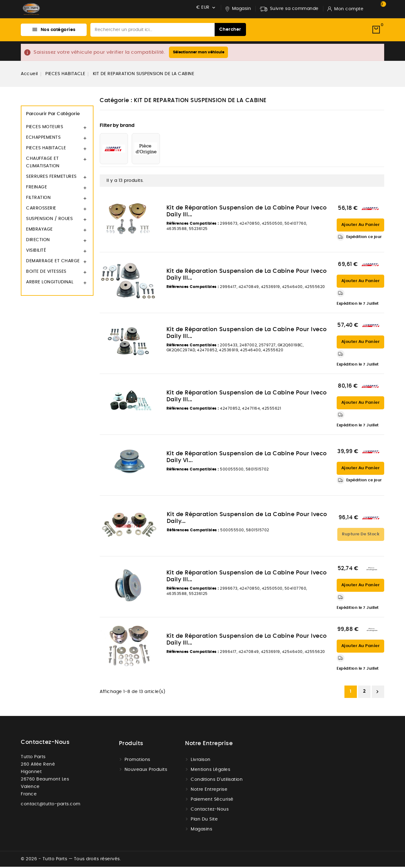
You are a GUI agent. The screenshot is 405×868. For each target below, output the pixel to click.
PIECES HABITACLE (46, 150)
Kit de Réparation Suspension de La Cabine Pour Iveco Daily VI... (247, 459)
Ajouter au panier (361, 226)
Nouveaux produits (146, 771)
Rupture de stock (361, 535)
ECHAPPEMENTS (43, 139)
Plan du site (204, 821)
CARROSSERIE (41, 210)
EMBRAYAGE (39, 231)
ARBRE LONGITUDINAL (50, 284)
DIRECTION (38, 241)
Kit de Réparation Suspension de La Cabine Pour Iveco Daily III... (247, 213)
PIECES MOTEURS (45, 128)
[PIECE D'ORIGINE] (146, 150)
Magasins (201, 830)
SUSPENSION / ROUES (49, 220)
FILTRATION (38, 199)
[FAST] (114, 150)
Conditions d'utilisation (217, 781)
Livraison (201, 761)
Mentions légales (210, 771)
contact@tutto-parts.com (51, 805)
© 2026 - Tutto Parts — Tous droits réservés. (71, 860)
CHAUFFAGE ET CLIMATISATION (43, 164)
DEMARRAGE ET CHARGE (53, 263)
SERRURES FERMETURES (51, 178)
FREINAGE (36, 189)
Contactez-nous (45, 744)
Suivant (377, 693)
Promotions (137, 761)
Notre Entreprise (209, 791)
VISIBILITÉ (36, 252)
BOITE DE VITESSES (46, 273)
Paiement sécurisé (212, 801)
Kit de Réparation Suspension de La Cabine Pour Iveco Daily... (247, 519)
